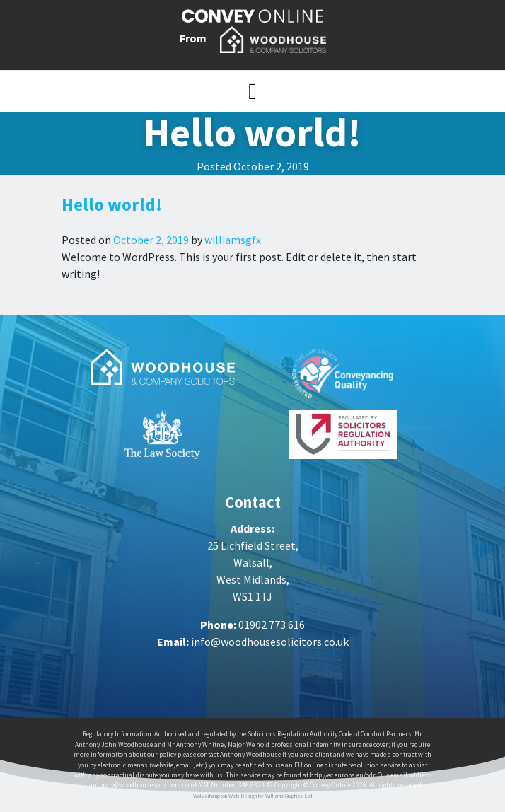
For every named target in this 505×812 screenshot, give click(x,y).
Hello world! (112, 204)
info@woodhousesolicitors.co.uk (270, 642)
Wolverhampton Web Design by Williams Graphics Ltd (253, 796)
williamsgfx (232, 240)
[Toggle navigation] (253, 91)
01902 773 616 (272, 625)
